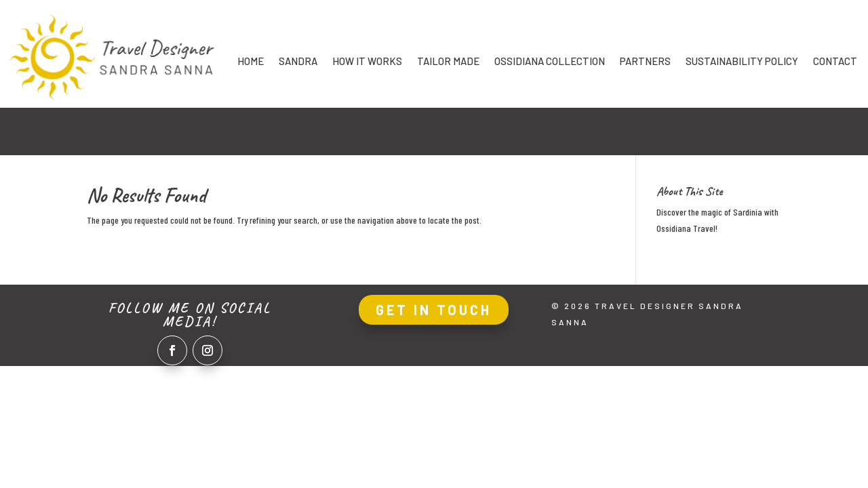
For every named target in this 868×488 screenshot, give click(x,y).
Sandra (298, 62)
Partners (645, 62)
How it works (367, 62)
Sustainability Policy (742, 62)
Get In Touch (434, 310)
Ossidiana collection (550, 62)
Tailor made (448, 62)
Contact (835, 62)
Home (251, 62)
